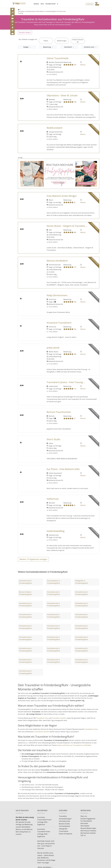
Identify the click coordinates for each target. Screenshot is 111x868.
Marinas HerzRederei (57, 261)
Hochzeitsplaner (65, 826)
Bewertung (47, 47)
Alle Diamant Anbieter (88, 833)
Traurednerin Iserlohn (42, 732)
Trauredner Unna (42, 718)
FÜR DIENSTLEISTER (50, 4)
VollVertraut (53, 499)
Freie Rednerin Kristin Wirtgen (62, 196)
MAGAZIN (36, 4)
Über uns (84, 816)
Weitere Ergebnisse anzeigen (33, 559)
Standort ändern (25, 32)
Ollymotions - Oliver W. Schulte (62, 95)
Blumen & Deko (64, 824)
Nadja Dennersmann (57, 295)
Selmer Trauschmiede (58, 58)
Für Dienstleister (86, 821)
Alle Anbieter (85, 826)
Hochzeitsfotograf (65, 819)
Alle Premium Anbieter (88, 831)
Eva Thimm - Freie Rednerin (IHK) (63, 469)
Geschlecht (68, 47)
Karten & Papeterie (66, 834)
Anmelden (90, 4)
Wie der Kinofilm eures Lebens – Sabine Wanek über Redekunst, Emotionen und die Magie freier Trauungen (46, 858)
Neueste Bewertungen (88, 828)
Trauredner (63, 816)
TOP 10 (83, 835)
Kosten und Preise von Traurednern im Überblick (74, 745)
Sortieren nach (89, 47)
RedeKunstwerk (55, 128)
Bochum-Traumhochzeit (59, 412)
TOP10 (42, 4)
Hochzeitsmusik (64, 821)
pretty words (53, 348)
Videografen (63, 829)
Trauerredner (64, 831)
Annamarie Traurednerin (59, 323)
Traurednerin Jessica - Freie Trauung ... (66, 382)
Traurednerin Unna (91, 729)
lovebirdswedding (55, 531)
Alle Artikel (84, 823)
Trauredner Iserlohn (59, 718)
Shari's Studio (53, 439)
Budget (26, 47)
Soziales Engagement (88, 819)
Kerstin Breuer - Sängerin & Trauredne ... (67, 226)
